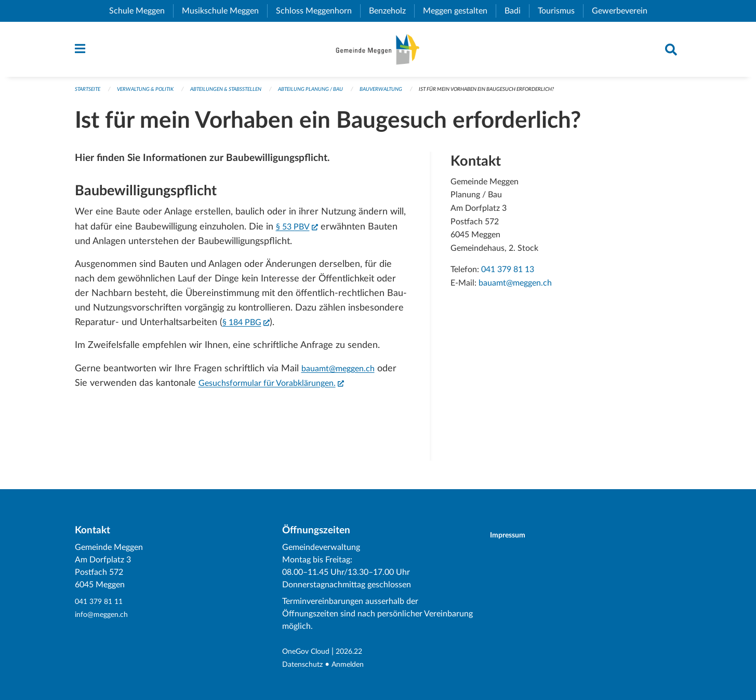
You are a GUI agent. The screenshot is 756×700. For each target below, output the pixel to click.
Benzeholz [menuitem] (392, 11)
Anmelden (355, 665)
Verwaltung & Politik (152, 94)
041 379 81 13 (508, 275)
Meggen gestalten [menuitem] (459, 11)
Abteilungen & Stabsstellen (241, 94)
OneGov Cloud (309, 652)
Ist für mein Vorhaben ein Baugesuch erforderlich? (531, 94)
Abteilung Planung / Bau (336, 94)
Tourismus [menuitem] (560, 11)
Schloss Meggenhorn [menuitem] (318, 11)
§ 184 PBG (249, 326)
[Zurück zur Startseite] (378, 52)
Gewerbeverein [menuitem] (624, 11)
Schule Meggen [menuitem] (141, 11)
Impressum (514, 536)
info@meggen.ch (105, 615)
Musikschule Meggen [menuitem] (224, 11)
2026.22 (358, 652)
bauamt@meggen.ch (343, 373)
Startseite (90, 94)
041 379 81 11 (101, 602)
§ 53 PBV (300, 230)
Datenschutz (305, 665)
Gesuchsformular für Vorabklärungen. (280, 386)
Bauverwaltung (413, 94)
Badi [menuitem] (517, 11)
